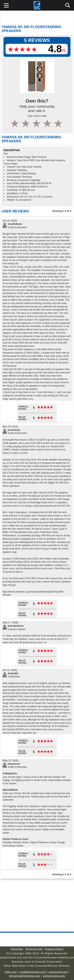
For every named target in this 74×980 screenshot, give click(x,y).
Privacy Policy (54, 949)
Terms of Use (34, 949)
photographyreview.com (25, 976)
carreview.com (58, 972)
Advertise (17, 949)
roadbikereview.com (33, 972)
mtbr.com (11, 972)
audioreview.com (54, 976)
